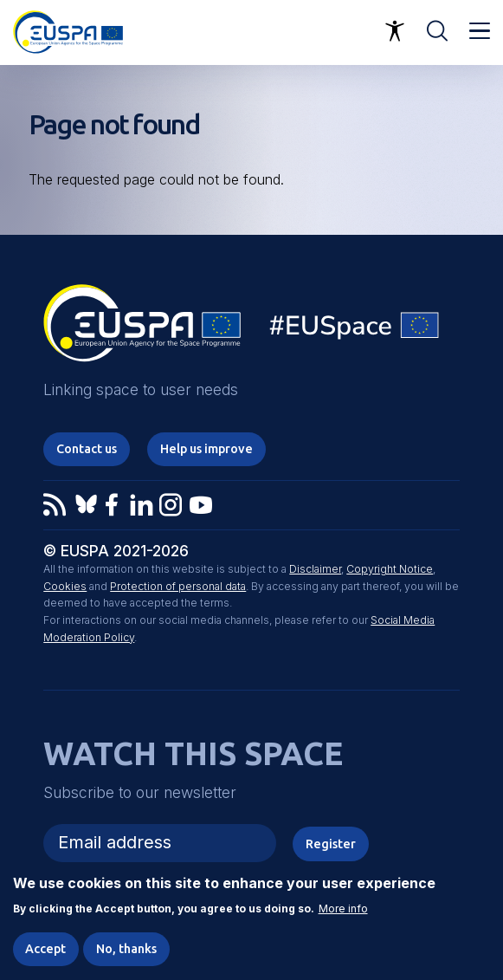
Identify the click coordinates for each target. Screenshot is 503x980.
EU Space (355, 330)
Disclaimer (315, 569)
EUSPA (142, 329)
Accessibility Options (395, 31)
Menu (480, 31)
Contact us (87, 449)
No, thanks (126, 949)
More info (343, 910)
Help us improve (206, 449)
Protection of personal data (178, 586)
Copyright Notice (390, 569)
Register (331, 844)
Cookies (65, 586)
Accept (45, 949)
